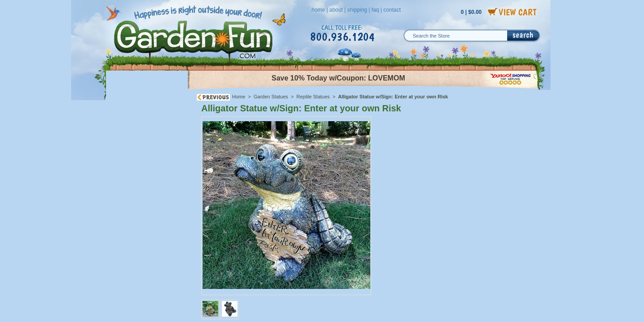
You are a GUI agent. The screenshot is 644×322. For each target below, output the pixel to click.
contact (392, 10)
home (318, 10)
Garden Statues (271, 97)
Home (239, 97)
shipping (357, 10)
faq (375, 10)
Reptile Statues (313, 97)
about (336, 10)
